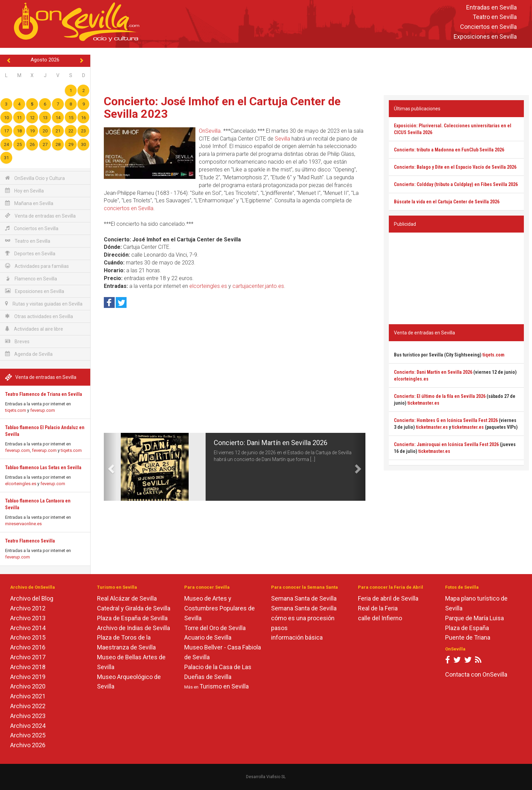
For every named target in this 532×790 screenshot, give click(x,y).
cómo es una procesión (303, 618)
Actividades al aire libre (34, 329)
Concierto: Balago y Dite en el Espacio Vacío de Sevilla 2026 (455, 167)
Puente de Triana (468, 637)
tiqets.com (16, 410)
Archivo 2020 (28, 686)
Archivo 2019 (28, 677)
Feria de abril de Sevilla (388, 598)
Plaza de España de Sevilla (132, 618)
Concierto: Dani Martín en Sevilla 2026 (271, 443)
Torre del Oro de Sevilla (215, 628)
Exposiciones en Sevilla (485, 36)
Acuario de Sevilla (208, 637)
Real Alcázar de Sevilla (127, 598)
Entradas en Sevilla (491, 7)
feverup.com (43, 410)
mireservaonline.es (23, 524)
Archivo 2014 (28, 628)
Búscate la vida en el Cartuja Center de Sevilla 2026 (447, 202)
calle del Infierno (380, 618)
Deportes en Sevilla (30, 253)
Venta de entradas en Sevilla (40, 216)
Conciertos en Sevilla (488, 27)
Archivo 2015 (28, 637)
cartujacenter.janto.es (258, 286)
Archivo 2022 (28, 706)
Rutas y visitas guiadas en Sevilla (44, 304)
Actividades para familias (37, 266)
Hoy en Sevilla (24, 191)
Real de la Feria (378, 608)
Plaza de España (467, 628)
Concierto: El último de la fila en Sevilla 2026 (440, 396)
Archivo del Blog (32, 598)
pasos (279, 628)
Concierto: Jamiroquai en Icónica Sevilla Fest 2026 (446, 444)
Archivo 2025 (28, 735)
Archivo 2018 (28, 667)
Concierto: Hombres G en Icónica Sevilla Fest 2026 (446, 420)
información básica (297, 637)
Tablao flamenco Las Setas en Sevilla (43, 467)
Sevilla (282, 139)
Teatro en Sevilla (495, 17)
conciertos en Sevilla (129, 208)
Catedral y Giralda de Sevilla (134, 608)
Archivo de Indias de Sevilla (134, 628)
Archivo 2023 (28, 716)
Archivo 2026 (28, 745)
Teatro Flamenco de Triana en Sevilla (44, 394)
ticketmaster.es (423, 403)
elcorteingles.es (21, 484)
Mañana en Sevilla (29, 203)
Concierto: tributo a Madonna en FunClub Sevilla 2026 (449, 150)
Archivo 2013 (28, 618)
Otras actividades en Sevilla (39, 316)
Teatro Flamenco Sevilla (30, 541)
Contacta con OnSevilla (476, 674)
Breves (17, 341)
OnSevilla (210, 131)
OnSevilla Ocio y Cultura (35, 178)
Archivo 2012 (28, 608)
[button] (110, 467)
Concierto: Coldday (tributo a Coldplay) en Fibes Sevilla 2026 (456, 184)
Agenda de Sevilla (29, 354)
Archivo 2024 (28, 726)
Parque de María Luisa (474, 618)
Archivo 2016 (28, 647)
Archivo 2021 (28, 696)
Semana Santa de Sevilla (304, 598)
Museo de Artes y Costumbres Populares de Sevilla (220, 608)
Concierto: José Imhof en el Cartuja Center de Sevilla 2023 (222, 107)
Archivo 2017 (28, 657)
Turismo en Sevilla (224, 686)
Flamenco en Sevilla (31, 279)
